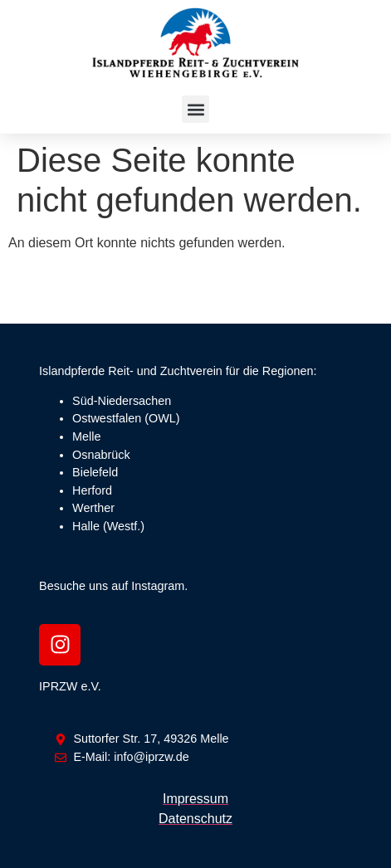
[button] (195, 109)
